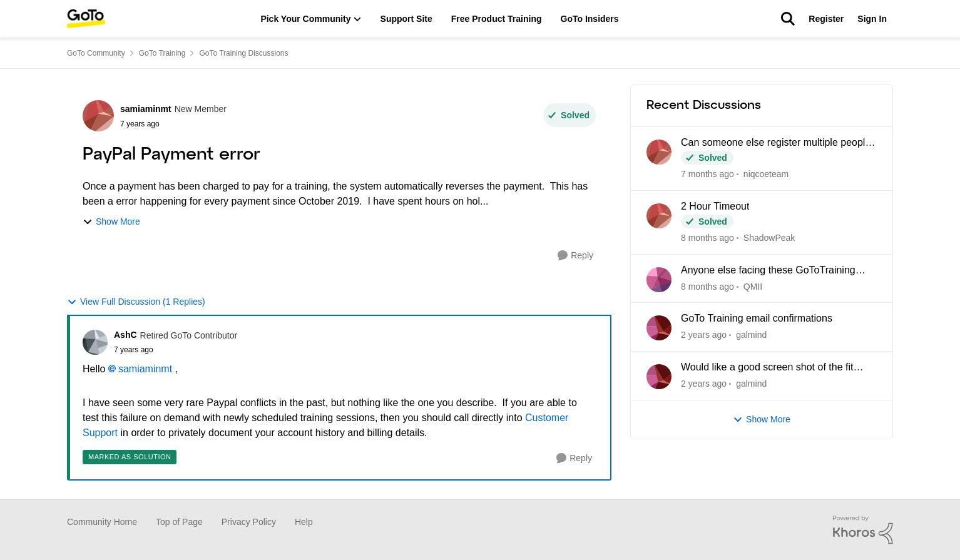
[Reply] (575, 256)
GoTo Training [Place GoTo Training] (162, 53)
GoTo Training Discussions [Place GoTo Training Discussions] (243, 53)
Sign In (872, 19)
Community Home (102, 522)
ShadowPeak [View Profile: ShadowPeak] (769, 238)
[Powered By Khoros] (863, 530)
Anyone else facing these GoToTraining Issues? (768, 271)
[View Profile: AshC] (95, 342)
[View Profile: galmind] (659, 328)
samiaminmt (145, 369)
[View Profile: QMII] (659, 280)
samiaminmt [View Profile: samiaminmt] (146, 109)
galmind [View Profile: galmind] (751, 335)
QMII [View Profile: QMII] (753, 286)
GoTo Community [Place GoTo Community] (96, 53)
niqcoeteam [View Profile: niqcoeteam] (766, 174)
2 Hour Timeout (715, 206)
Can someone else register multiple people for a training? (776, 143)
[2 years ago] (704, 335)
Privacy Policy (249, 522)
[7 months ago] (707, 174)
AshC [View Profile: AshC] (125, 335)
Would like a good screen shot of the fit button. (767, 368)
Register (826, 19)
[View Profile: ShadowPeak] (659, 216)
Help (304, 522)
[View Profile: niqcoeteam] (659, 152)
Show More (111, 222)
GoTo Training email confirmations (757, 318)
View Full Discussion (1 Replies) (136, 302)
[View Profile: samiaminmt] (98, 116)
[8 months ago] (707, 238)
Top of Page (179, 522)
